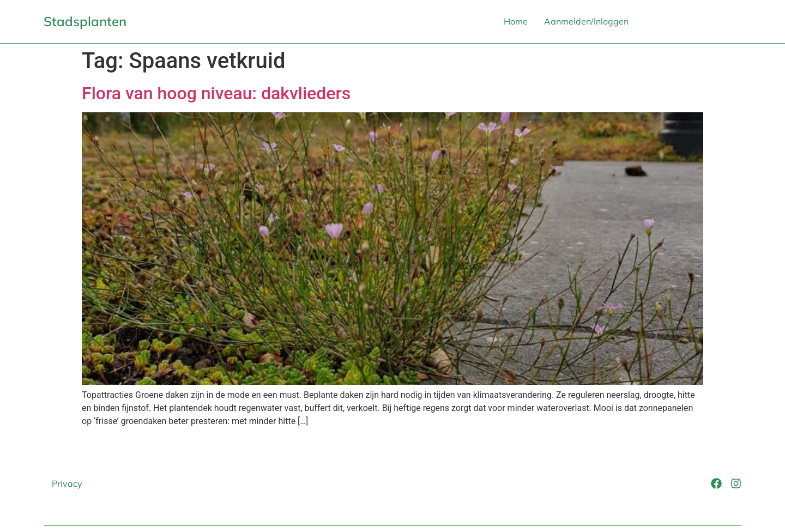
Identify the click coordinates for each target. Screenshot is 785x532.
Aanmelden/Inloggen (586, 21)
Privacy (67, 483)
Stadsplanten (85, 21)
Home (516, 21)
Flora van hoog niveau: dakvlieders (216, 93)
